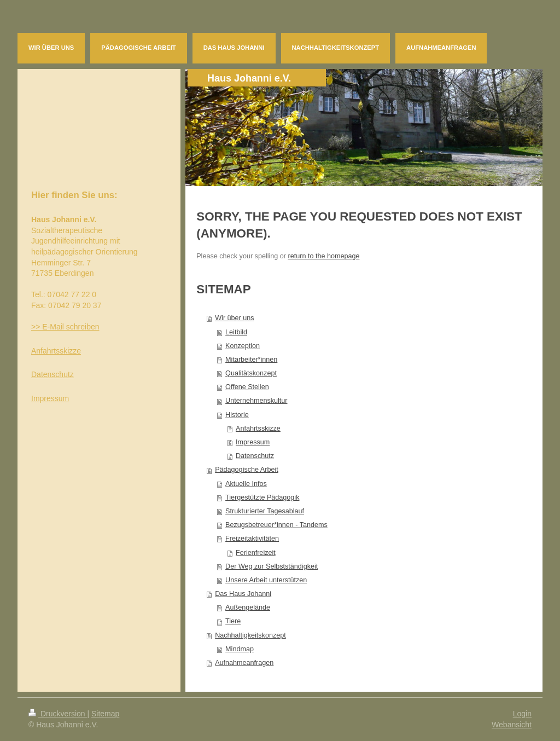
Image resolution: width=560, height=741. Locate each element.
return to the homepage (324, 256)
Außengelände (248, 607)
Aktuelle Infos (246, 484)
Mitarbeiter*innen (251, 360)
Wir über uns (234, 318)
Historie (237, 415)
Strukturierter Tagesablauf (265, 511)
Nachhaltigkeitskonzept (250, 635)
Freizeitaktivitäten (252, 539)
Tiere (233, 621)
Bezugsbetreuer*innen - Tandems (276, 525)
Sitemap (105, 714)
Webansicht (512, 725)
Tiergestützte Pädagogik (262, 497)
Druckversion (58, 714)
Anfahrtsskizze (258, 429)
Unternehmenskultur (256, 401)
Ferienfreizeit (256, 553)
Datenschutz (255, 456)
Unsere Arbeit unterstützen (266, 580)
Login (522, 714)
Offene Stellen (247, 387)
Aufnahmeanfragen (244, 663)
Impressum (253, 442)
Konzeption (243, 346)
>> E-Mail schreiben (65, 327)
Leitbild (236, 332)
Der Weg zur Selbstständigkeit (272, 566)
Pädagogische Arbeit (247, 470)
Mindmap (240, 649)
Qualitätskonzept (251, 373)
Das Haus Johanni (243, 594)
